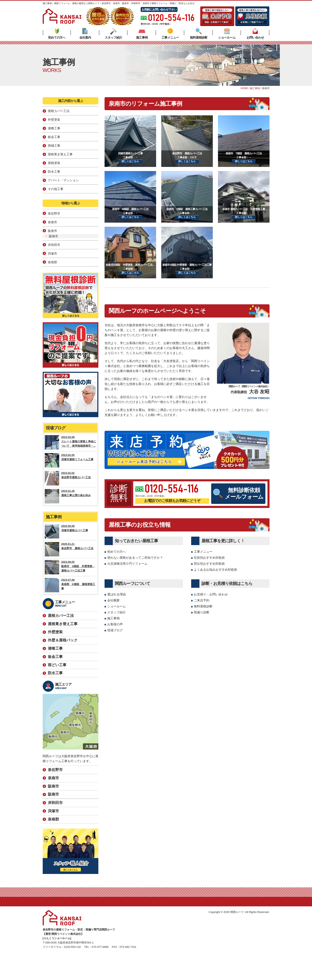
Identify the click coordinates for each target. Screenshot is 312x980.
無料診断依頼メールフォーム (238, 494)
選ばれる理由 (117, 594)
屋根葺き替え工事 (60, 154)
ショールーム (227, 34)
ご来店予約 (202, 600)
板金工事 (54, 137)
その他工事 (56, 189)
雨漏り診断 (202, 612)
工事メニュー (170, 34)
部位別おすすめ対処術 (209, 564)
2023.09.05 (71, 567)
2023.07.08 (71, 585)
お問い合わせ (255, 34)
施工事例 (142, 34)
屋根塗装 (54, 163)
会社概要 (113, 600)
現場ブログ (115, 630)
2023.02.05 (71, 460)
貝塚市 (52, 253)
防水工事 (54, 172)
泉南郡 (52, 262)
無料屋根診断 (199, 34)
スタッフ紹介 (113, 34)
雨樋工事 (54, 146)
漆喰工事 (54, 128)
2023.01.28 (71, 496)
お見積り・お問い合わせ (211, 594)
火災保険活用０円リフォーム (127, 564)
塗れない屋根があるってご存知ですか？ (135, 558)
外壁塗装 (54, 120)
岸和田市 (54, 245)
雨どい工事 (57, 665)
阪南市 (52, 231)
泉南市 (52, 222)
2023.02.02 (71, 478)
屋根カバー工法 (59, 111)
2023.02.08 (71, 442)
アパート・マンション (63, 180)
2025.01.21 (71, 549)
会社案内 (85, 34)
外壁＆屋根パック (63, 640)
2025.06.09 (71, 531)
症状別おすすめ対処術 (209, 558)
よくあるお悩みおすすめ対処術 (215, 570)
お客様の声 (115, 624)
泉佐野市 (54, 213)
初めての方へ (57, 34)
